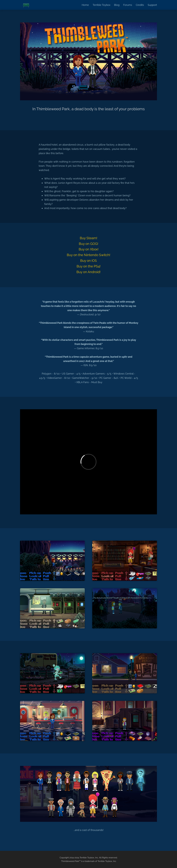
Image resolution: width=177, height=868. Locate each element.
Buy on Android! (88, 272)
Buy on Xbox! (89, 249)
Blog (117, 5)
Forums (128, 5)
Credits (140, 5)
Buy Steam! (88, 238)
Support (152, 5)
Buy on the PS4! (89, 266)
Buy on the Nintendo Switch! (88, 255)
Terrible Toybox (101, 5)
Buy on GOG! (88, 244)
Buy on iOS (88, 261)
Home (85, 5)
